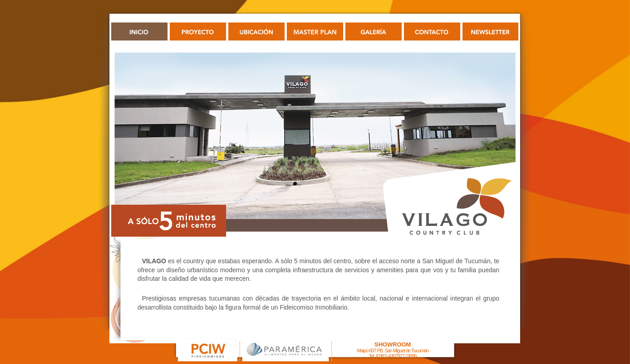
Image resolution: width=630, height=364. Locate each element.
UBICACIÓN (256, 31)
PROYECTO (198, 31)
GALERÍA (374, 31)
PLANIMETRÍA (315, 31)
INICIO (139, 31)
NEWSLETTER (491, 31)
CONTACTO (432, 31)
